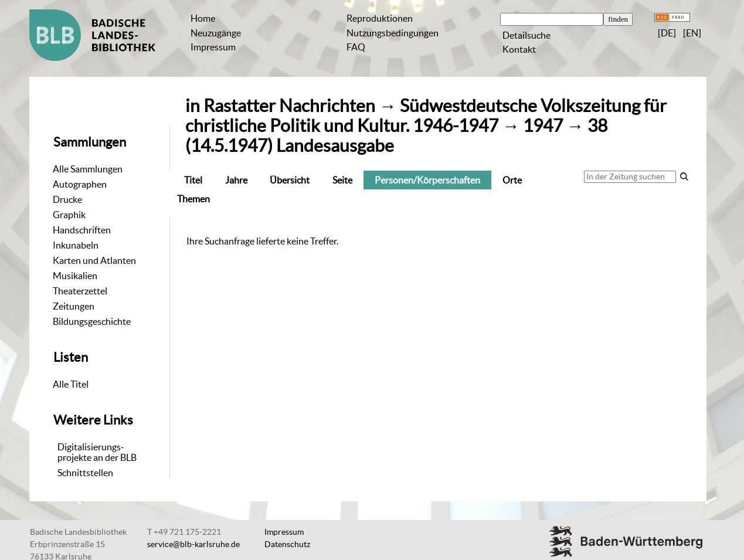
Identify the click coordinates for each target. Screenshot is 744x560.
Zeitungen (74, 306)
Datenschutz (287, 544)
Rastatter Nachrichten (289, 106)
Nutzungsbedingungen (393, 33)
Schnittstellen (85, 473)
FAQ (356, 47)
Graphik (69, 215)
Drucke (67, 199)
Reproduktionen (380, 18)
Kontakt (519, 49)
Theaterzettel (80, 291)
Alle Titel (71, 384)
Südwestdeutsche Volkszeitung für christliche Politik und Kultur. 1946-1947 (426, 116)
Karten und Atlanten (94, 260)
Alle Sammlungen (88, 169)
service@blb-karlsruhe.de (193, 544)
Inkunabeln (76, 245)
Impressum (213, 47)
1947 (543, 126)
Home (203, 18)
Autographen (80, 184)
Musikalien (75, 276)
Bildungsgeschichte (92, 321)
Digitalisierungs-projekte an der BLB (97, 452)
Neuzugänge (216, 33)
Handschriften (82, 230)
